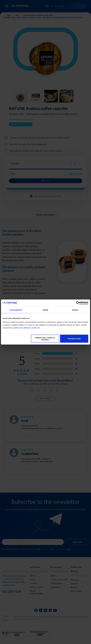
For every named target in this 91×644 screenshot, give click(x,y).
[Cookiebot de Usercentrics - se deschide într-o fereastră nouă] (78, 303)
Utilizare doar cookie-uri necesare (45, 339)
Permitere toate (74, 339)
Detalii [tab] (45, 310)
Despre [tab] (75, 310)
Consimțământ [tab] (16, 310)
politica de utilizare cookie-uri (27, 328)
